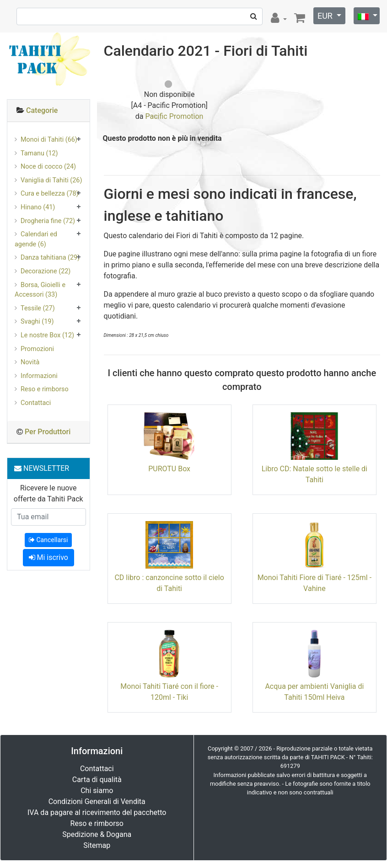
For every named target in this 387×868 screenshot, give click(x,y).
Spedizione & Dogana (97, 834)
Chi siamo (97, 791)
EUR (326, 16)
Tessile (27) (38, 308)
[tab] (48, 111)
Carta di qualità (97, 780)
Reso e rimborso (45, 389)
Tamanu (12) (39, 153)
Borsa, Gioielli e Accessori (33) (40, 290)
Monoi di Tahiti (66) (49, 140)
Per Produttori (48, 432)
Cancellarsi (48, 540)
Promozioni (37, 349)
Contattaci (36, 403)
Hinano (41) (38, 207)
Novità (30, 362)
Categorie (42, 110)
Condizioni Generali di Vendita (97, 801)
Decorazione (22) (46, 271)
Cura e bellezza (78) (50, 194)
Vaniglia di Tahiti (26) (51, 180)
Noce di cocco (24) (48, 167)
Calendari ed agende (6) (36, 239)
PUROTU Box (169, 469)
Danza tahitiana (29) (50, 258)
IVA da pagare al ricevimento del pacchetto (97, 812)
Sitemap (97, 845)
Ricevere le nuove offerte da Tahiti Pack (48, 493)
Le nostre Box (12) (47, 335)
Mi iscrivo (48, 557)
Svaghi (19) (37, 322)
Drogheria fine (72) (48, 221)
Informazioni (39, 376)
